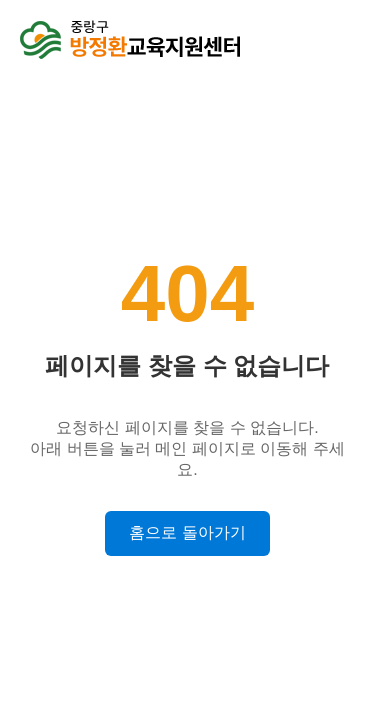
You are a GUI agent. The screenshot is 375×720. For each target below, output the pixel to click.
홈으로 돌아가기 (187, 532)
